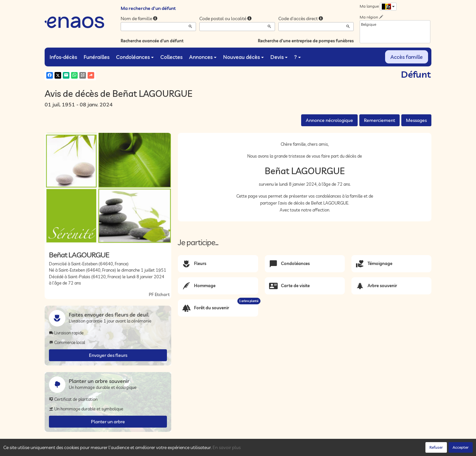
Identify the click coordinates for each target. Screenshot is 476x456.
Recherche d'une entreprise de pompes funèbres (306, 41)
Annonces (203, 57)
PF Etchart (159, 294)
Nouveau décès (243, 57)
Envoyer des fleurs (108, 355)
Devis (279, 57)
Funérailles (97, 57)
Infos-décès (63, 57)
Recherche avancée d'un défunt (152, 41)
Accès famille (407, 57)
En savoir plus (227, 447)
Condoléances (135, 57)
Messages (416, 120)
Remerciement (379, 120)
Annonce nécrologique (329, 120)
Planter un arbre (108, 422)
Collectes (171, 57)
